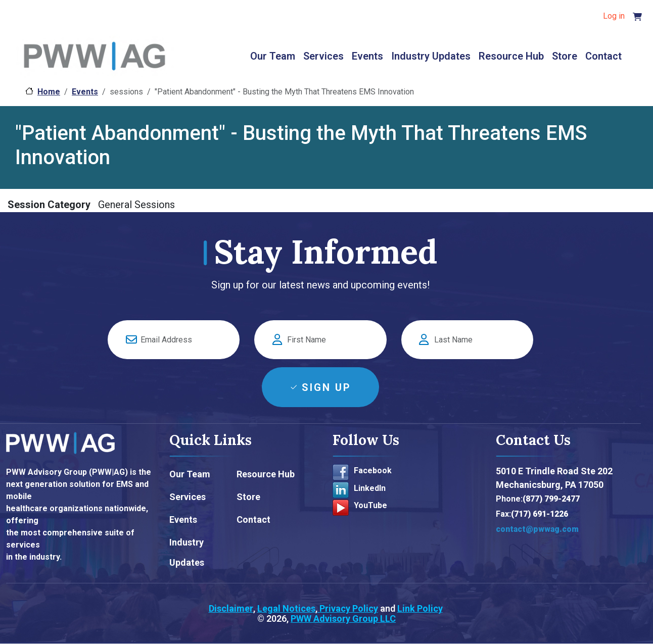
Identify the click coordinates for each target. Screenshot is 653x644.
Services (323, 56)
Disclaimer (231, 608)
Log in (614, 16)
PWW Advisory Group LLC (343, 618)
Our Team (273, 56)
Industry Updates (431, 56)
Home (49, 92)
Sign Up (326, 387)
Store (565, 56)
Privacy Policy (348, 608)
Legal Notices (286, 608)
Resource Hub (511, 56)
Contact (603, 56)
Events (367, 56)
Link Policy (420, 608)
